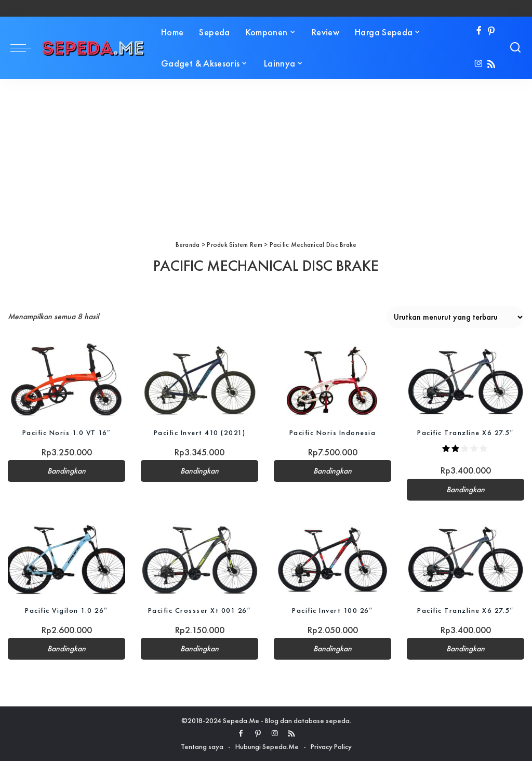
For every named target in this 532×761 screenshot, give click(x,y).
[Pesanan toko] (455, 317)
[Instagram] (479, 65)
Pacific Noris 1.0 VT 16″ (67, 432)
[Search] (515, 48)
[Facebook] (479, 31)
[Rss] (491, 65)
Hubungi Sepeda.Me (267, 746)
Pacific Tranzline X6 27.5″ (465, 432)
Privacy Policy (331, 746)
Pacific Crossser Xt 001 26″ (199, 610)
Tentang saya (202, 746)
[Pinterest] (491, 31)
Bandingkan (66, 471)
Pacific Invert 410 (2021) (200, 432)
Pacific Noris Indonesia (333, 432)
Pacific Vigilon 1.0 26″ (66, 610)
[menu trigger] (26, 48)
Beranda (188, 245)
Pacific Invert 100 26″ (332, 610)
